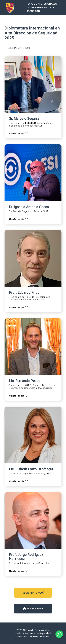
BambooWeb (41, 636)
